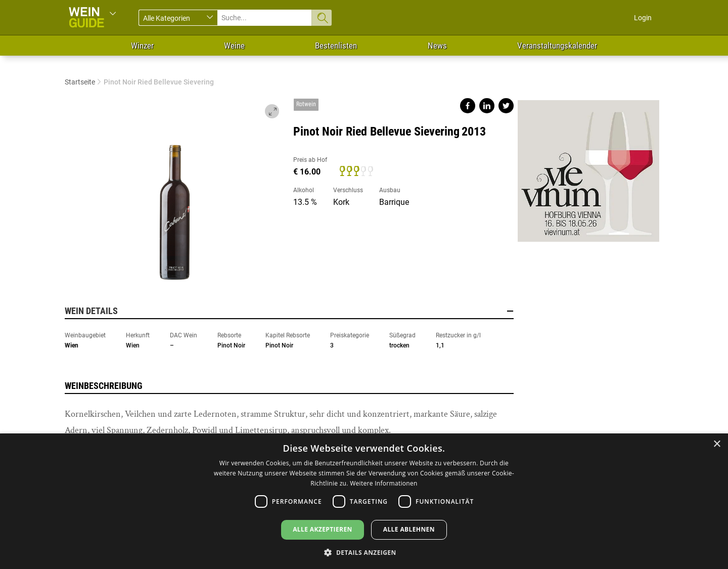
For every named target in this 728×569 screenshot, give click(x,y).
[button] (364, 552)
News (437, 46)
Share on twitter (506, 106)
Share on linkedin (487, 106)
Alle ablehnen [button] (409, 529)
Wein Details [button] (289, 311)
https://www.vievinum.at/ (588, 167)
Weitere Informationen (384, 483)
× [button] (717, 444)
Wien (72, 345)
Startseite (80, 82)
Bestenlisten (336, 46)
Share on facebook (468, 106)
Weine (234, 46)
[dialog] (364, 501)
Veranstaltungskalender (557, 46)
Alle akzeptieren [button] (323, 529)
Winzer (142, 46)
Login (643, 18)
